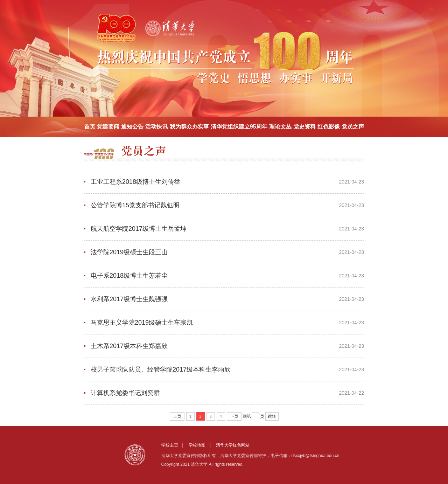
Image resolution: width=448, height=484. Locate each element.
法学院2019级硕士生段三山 (129, 252)
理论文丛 (280, 127)
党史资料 (304, 127)
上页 (177, 416)
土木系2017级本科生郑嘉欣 (129, 346)
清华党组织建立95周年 (239, 127)
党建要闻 (108, 127)
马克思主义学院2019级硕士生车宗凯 (142, 323)
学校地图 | (202, 445)
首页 (90, 127)
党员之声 (353, 127)
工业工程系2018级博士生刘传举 (135, 182)
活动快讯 (156, 127)
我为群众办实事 (189, 127)
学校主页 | (174, 445)
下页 (234, 416)
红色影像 (329, 127)
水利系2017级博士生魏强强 (129, 299)
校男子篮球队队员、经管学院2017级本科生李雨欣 (161, 369)
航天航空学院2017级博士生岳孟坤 (139, 229)
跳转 (272, 416)
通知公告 (132, 127)
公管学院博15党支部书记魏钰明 (135, 205)
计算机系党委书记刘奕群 (125, 393)
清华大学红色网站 (233, 445)
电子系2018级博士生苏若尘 (129, 276)
